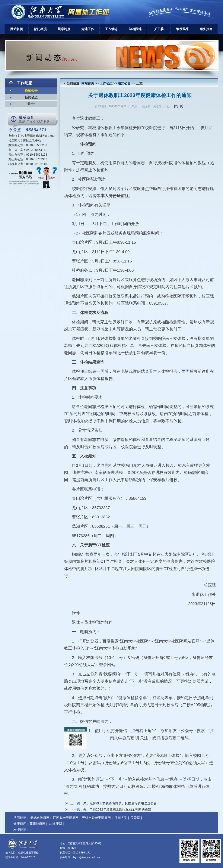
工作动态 (111, 29)
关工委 (159, 29)
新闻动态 (31, 97)
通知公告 (31, 91)
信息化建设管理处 (28, 853)
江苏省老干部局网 (66, 818)
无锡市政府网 (40, 818)
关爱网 (135, 818)
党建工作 (88, 29)
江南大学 (121, 818)
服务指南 (206, 29)
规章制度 (64, 29)
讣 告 (31, 104)
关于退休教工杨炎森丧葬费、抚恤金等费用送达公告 (120, 803)
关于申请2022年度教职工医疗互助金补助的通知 (117, 809)
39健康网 (55, 824)
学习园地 (135, 29)
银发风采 (182, 29)
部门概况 (40, 29)
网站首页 (17, 29)
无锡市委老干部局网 (96, 818)
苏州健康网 (37, 824)
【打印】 (179, 106)
